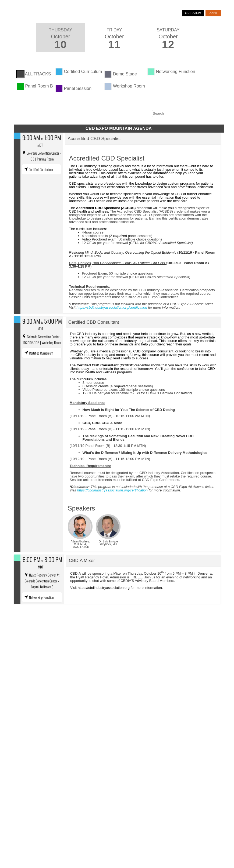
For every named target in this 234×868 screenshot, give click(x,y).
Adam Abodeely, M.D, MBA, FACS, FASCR (80, 544)
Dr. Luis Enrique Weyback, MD (108, 543)
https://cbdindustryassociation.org (104, 588)
